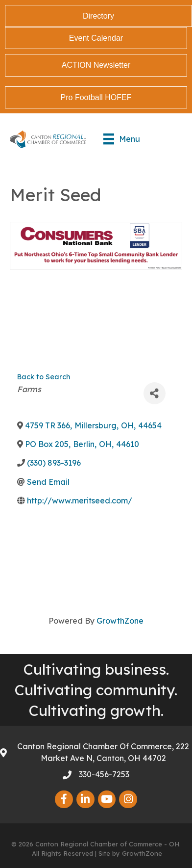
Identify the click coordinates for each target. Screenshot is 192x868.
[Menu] (122, 139)
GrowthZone (120, 621)
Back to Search (44, 377)
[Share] (155, 393)
